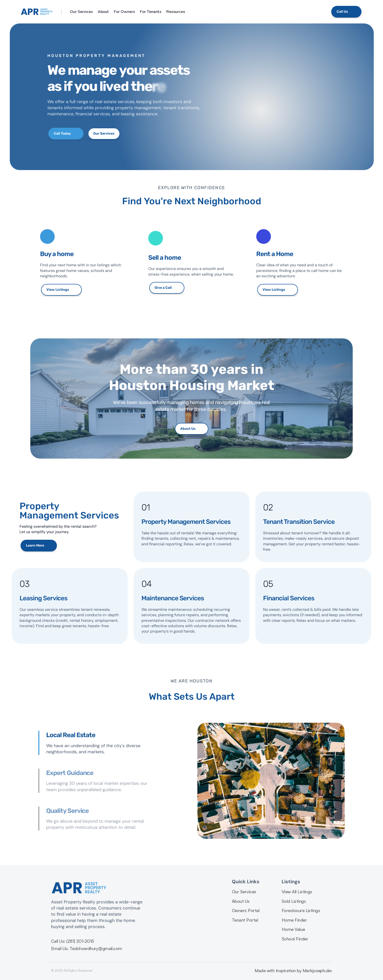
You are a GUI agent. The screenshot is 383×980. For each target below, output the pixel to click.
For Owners (124, 12)
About (103, 12)
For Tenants (151, 12)
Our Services (81, 12)
